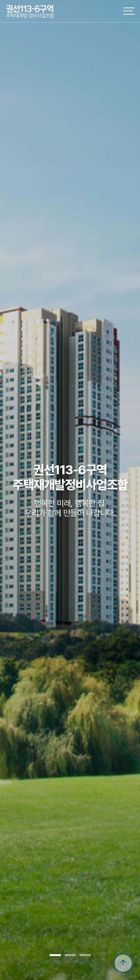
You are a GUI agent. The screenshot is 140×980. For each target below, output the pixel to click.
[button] (55, 955)
